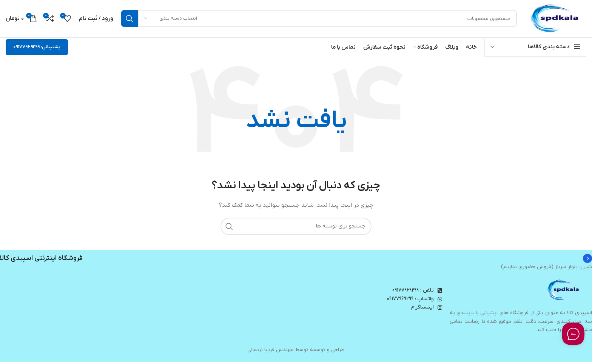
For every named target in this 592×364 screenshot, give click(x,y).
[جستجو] (319, 20)
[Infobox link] (296, 260)
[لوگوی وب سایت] (555, 19)
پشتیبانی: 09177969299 (37, 49)
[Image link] (564, 292)
